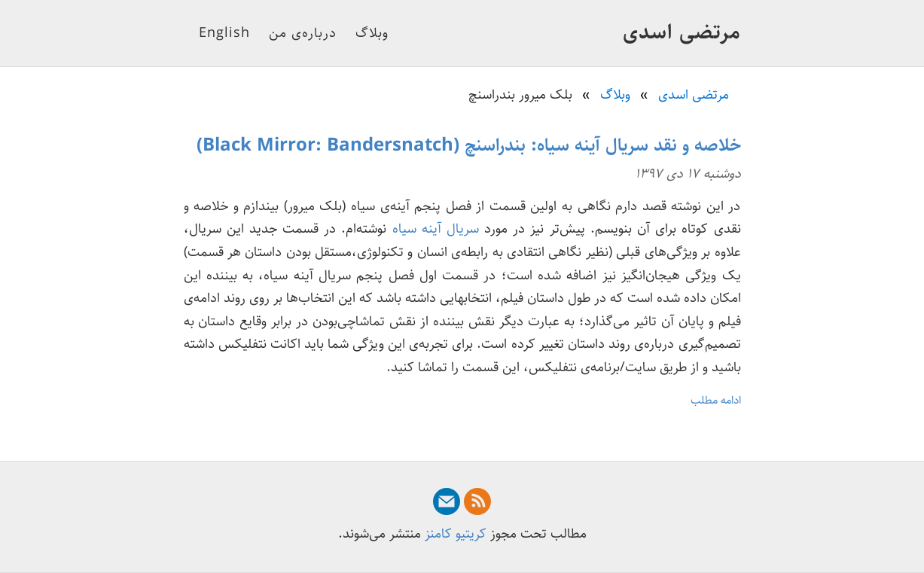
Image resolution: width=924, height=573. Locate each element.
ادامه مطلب (716, 400)
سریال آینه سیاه (436, 229)
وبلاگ (372, 33)
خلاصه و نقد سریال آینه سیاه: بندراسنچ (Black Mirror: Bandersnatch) (469, 145)
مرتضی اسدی (682, 32)
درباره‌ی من (303, 33)
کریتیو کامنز (456, 534)
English (224, 33)
